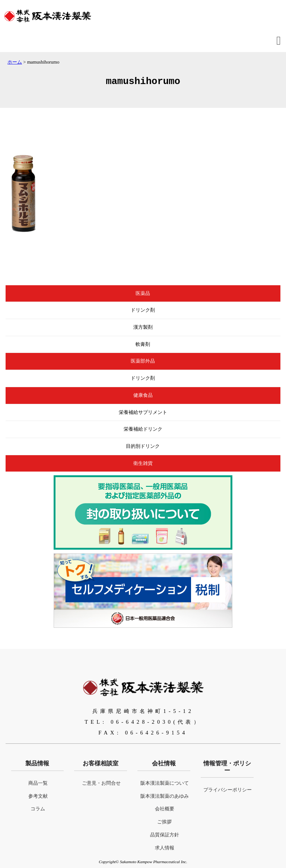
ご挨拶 (164, 822)
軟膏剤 (143, 344)
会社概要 (165, 809)
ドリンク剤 (143, 310)
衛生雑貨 (143, 463)
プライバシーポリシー (228, 790)
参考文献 (38, 796)
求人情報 (165, 848)
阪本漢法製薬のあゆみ (165, 796)
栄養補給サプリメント (143, 412)
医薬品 (143, 293)
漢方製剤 (143, 327)
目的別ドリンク (143, 446)
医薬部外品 (143, 361)
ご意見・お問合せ (101, 783)
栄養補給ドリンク (143, 429)
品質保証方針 (165, 835)
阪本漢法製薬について (165, 783)
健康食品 (143, 395)
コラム (38, 809)
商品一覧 (38, 783)
